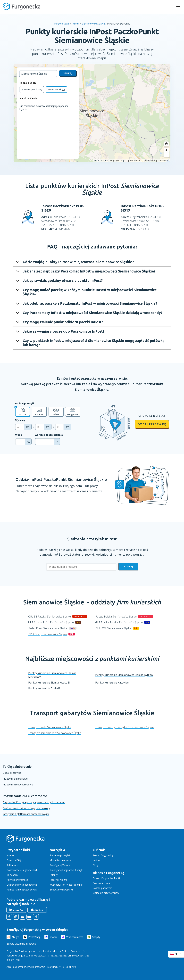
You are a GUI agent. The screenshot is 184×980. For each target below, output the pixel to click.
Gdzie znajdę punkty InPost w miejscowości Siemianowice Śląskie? (78, 262)
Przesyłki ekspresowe (15, 779)
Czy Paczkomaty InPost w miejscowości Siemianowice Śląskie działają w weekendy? (93, 313)
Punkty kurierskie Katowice (112, 683)
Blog (95, 865)
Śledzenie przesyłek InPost (92, 539)
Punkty (76, 24)
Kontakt (11, 855)
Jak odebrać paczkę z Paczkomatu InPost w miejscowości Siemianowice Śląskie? (90, 303)
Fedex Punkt (48, 628)
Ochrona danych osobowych (22, 885)
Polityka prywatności (17, 880)
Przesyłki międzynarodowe (18, 784)
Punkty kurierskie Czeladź (44, 688)
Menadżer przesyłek (60, 860)
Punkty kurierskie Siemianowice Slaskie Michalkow (52, 675)
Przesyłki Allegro (58, 880)
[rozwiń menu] (178, 7)
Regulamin (12, 875)
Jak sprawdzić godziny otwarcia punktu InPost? (63, 280)
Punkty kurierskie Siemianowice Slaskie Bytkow (124, 675)
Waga (19, 435)
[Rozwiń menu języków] (176, 954)
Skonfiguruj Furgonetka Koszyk (66, 870)
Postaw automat (102, 883)
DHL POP (113, 628)
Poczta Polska (116, 617)
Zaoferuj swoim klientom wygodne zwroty (26, 808)
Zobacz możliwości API (62, 890)
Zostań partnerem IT (104, 888)
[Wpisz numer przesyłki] (81, 567)
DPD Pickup (48, 634)
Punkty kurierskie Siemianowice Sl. (49, 683)
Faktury (54, 875)
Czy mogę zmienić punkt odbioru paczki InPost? (63, 322)
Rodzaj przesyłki (25, 403)
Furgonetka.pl (62, 24)
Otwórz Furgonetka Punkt (106, 878)
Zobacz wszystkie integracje (21, 944)
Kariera (97, 860)
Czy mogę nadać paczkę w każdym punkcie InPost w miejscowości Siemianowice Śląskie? (90, 292)
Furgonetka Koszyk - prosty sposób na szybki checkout (34, 802)
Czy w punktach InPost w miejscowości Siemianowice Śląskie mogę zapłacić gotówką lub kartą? (94, 343)
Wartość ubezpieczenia (49, 435)
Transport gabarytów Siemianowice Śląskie (92, 713)
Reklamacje (13, 865)
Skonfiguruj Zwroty (60, 865)
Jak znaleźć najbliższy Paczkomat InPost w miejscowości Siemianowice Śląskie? (89, 271)
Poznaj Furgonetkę (103, 855)
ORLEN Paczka (50, 617)
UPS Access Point (51, 622)
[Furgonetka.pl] (21, 7)
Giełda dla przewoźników (106, 893)
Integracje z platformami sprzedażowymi (26, 814)
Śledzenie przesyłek (60, 855)
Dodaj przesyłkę (152, 424)
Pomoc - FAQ (14, 860)
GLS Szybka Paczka (119, 622)
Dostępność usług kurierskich (22, 870)
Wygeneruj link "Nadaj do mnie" (67, 885)
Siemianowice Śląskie (93, 24)
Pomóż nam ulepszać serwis (22, 890)
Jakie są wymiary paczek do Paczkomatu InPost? (64, 331)
